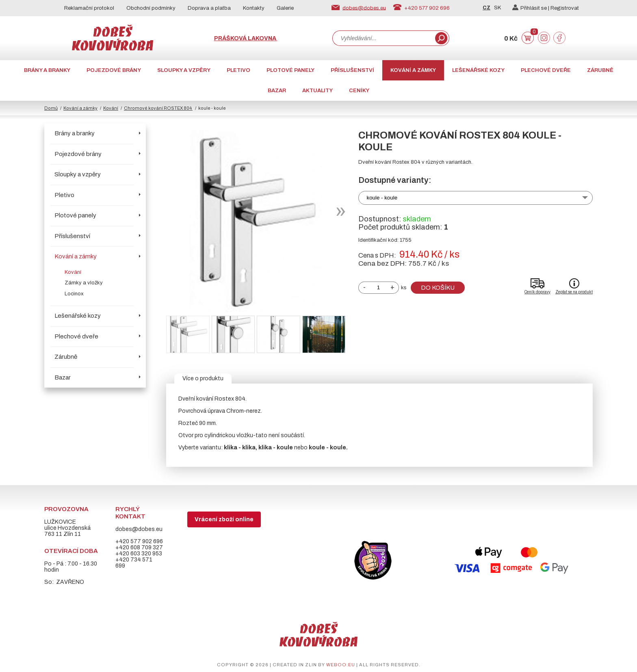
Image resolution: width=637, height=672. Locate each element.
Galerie (285, 8)
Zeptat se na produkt (574, 292)
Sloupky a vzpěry (184, 70)
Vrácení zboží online (224, 519)
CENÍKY (359, 91)
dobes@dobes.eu (364, 8)
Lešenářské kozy (478, 70)
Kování (111, 108)
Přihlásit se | (531, 8)
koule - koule (382, 198)
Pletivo (238, 70)
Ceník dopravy (537, 292)
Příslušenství (352, 70)
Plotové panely (290, 70)
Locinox (74, 294)
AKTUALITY (317, 91)
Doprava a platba (209, 8)
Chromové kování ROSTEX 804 (158, 108)
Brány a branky (47, 70)
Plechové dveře (546, 70)
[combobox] (383, 38)
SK (497, 8)
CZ (486, 8)
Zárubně (600, 70)
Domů (51, 108)
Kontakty (254, 8)
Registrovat (565, 8)
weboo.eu (341, 665)
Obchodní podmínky (151, 8)
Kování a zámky (413, 70)
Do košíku (438, 288)
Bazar (277, 91)
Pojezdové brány (114, 70)
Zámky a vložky (84, 283)
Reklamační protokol (89, 8)
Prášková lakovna (246, 38)
